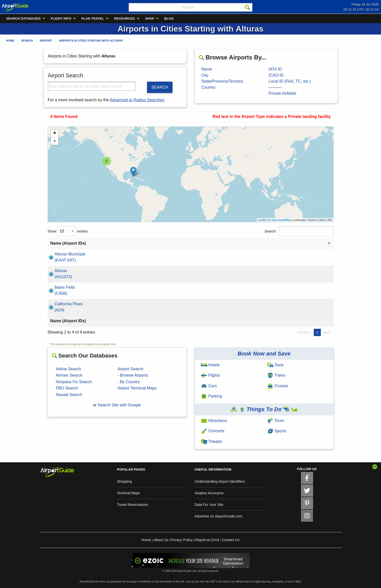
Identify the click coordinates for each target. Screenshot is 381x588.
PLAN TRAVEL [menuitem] (93, 19)
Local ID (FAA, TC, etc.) (290, 81)
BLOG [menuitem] (169, 19)
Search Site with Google (119, 405)
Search (27, 41)
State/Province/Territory (222, 81)
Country (209, 87)
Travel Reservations (133, 505)
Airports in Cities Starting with (91, 41)
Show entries (68, 231)
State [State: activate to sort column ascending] (184, 243)
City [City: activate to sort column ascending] (146, 243)
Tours (276, 421)
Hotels (210, 365)
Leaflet (262, 220)
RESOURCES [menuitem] (124, 19)
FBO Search (67, 388)
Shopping (125, 481)
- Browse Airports (133, 375)
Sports (277, 431)
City (205, 75)
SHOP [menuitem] (150, 19)
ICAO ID (276, 75)
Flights (211, 375)
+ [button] (55, 134)
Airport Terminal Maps (137, 388)
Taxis (275, 365)
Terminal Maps (129, 493)
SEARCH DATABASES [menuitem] (23, 19)
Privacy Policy (182, 540)
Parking (212, 396)
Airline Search (68, 369)
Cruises (278, 386)
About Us (161, 540)
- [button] (55, 141)
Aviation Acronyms (209, 493)
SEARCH (160, 87)
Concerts (213, 431)
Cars (209, 386)
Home (10, 41)
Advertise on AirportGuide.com (219, 516)
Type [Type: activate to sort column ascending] (302, 243)
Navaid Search (69, 395)
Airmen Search (69, 375)
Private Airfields (283, 93)
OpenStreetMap (281, 220)
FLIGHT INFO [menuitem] (61, 19)
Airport (46, 41)
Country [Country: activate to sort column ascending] (245, 243)
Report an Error (207, 540)
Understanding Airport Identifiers (220, 481)
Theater (212, 442)
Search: (299, 231)
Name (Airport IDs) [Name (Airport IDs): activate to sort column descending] (68, 243)
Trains (276, 375)
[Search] (247, 7)
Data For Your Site (209, 505)
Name (207, 69)
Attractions (214, 421)
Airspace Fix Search (74, 382)
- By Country (129, 382)
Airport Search (130, 369)
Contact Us (231, 540)
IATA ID (275, 69)
